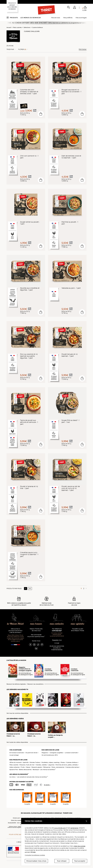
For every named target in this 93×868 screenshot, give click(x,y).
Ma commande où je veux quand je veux (36, 636)
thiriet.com (16, 818)
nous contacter (57, 624)
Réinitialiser (83, 49)
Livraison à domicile (71, 753)
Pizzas (63, 762)
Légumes (51, 765)
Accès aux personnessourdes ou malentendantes (57, 648)
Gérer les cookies (80, 846)
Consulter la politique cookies (35, 855)
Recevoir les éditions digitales (16, 684)
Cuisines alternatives (72, 767)
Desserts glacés (37, 767)
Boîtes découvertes (25, 770)
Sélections (27, 27)
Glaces (28, 767)
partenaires (74, 828)
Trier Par (10, 49)
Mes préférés (68, 18)
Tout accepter (80, 861)
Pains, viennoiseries (58, 767)
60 (30, 589)
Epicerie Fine (14, 770)
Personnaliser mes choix (36, 861)
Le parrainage (14, 755)
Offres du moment (16, 762)
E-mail (57, 643)
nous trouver (36, 624)
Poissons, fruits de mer (27, 765)
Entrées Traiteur (35, 762)
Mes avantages (81, 18)
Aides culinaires (15, 767)
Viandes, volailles (41, 765)
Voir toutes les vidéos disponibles (17, 742)
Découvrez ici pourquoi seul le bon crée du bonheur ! (15, 631)
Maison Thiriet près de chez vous (36, 630)
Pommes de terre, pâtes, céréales (67, 765)
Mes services (55, 18)
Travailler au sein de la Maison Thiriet (78, 630)
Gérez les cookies (17, 820)
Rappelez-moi (57, 640)
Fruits (23, 767)
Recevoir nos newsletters (35, 684)
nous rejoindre (77, 624)
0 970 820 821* (57, 631)
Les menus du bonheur (31, 18)
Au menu (12, 777)
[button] (75, 8)
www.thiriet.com (60, 828)
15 (26, 589)
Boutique (36, 770)
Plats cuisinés (17, 27)
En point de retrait (32, 753)
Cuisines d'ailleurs (72, 762)
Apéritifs (26, 762)
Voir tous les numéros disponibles (17, 713)
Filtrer (22, 49)
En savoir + (47, 785)
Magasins (45, 753)
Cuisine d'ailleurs (38, 27)
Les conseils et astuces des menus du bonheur (33, 777)
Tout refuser (62, 861)
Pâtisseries (47, 767)
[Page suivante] (86, 588)
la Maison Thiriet (15, 624)
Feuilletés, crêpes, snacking (51, 762)
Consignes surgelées (56, 753)
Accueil (9, 27)
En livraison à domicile (17, 753)
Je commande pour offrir (50, 755)
